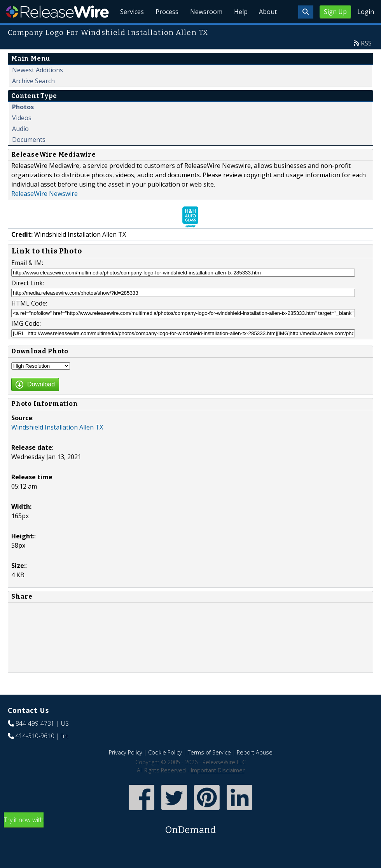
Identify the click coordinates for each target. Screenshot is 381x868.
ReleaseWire (57, 12)
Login (366, 12)
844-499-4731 (35, 741)
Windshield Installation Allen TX (57, 445)
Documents (29, 157)
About (267, 31)
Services (128, 31)
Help (239, 31)
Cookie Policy (165, 770)
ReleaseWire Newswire (45, 211)
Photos (23, 125)
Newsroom (204, 31)
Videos (22, 136)
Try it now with (190, 844)
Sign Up (335, 12)
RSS (366, 61)
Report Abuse (255, 770)
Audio (20, 147)
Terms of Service (209, 770)
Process (164, 31)
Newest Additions (38, 88)
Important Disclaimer (218, 788)
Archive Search (33, 99)
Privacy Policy (126, 770)
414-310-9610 (35, 754)
